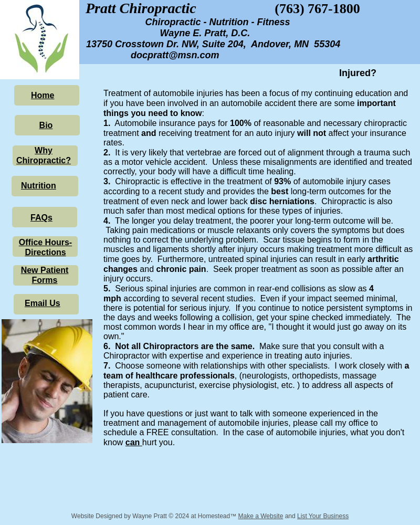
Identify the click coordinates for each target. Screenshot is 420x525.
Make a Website (261, 516)
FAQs (41, 218)
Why (44, 150)
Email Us (43, 303)
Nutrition (39, 186)
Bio (46, 125)
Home (43, 95)
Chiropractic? (44, 160)
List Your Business (323, 516)
